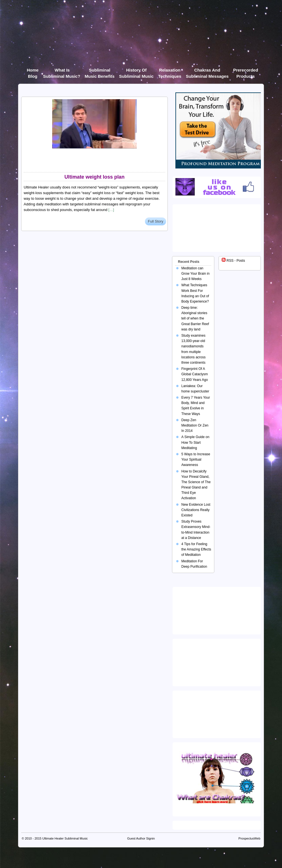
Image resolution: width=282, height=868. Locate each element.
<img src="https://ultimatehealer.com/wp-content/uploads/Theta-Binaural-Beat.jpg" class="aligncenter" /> (218, 713)
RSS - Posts (233, 261)
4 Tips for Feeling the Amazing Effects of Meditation (196, 549)
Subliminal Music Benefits (100, 71)
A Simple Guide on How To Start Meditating (195, 442)
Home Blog (33, 71)
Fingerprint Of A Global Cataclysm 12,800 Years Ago (195, 374)
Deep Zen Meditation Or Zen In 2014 (195, 425)
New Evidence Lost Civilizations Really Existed (196, 510)
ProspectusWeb (249, 838)
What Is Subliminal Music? (62, 71)
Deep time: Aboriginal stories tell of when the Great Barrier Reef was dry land (195, 318)
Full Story (156, 221)
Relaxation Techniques (170, 71)
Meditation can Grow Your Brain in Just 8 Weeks (195, 274)
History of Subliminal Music (136, 71)
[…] (111, 210)
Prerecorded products (246, 71)
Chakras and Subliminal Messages (207, 71)
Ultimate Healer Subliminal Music (65, 838)
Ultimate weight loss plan (94, 177)
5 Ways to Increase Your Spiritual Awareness (196, 459)
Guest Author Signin (141, 838)
